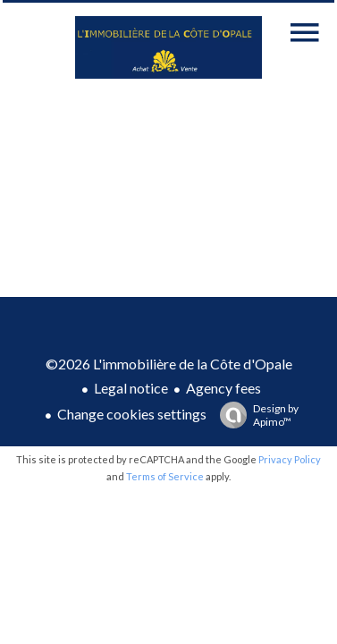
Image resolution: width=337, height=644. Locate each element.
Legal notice (131, 388)
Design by (255, 415)
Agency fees (223, 388)
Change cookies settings (132, 414)
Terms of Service (165, 476)
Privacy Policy (290, 459)
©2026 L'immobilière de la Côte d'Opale (169, 364)
